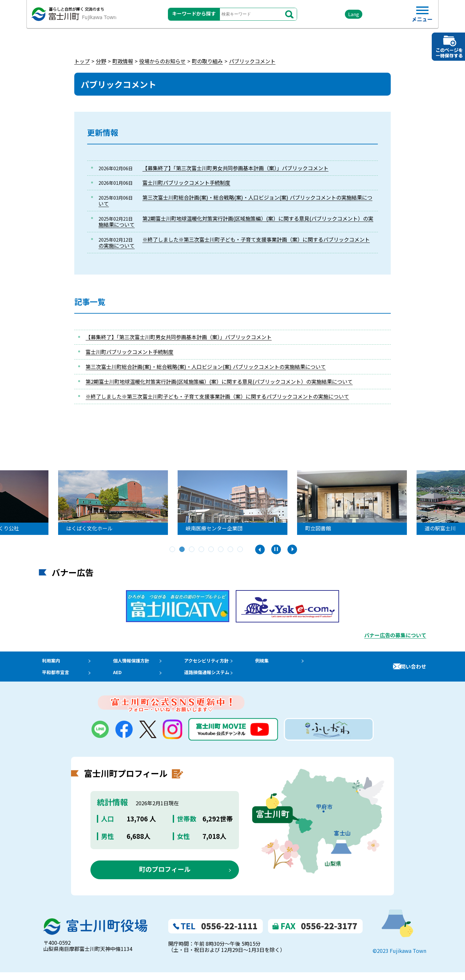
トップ (82, 61)
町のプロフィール (165, 877)
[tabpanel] (116, 503)
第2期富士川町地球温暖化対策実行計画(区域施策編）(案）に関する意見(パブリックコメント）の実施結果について (236, 221)
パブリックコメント (252, 61)
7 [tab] (231, 550)
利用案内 (49, 662)
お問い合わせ (411, 670)
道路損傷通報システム (216, 678)
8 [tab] (241, 550)
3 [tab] (192, 550)
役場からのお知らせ (162, 61)
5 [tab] (212, 550)
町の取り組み (207, 61)
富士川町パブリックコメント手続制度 (186, 182)
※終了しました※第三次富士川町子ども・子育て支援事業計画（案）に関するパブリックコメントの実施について (234, 242)
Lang (336, 16)
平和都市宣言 (54, 678)
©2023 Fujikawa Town (399, 959)
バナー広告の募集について (395, 635)
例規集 (274, 662)
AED (120, 678)
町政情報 (123, 61)
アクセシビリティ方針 (216, 662)
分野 (101, 61)
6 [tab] (221, 550)
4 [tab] (202, 550)
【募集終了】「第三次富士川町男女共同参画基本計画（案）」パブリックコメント (235, 168)
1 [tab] (173, 550)
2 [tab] (182, 550)
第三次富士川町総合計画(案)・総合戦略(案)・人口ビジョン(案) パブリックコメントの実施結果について (235, 200)
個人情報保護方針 (135, 662)
